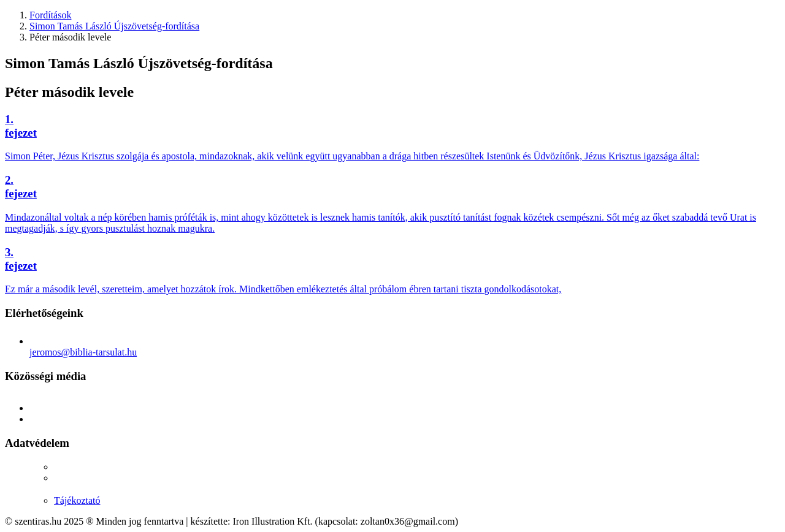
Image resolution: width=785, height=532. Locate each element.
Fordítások (50, 15)
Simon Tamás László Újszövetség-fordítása (114, 26)
